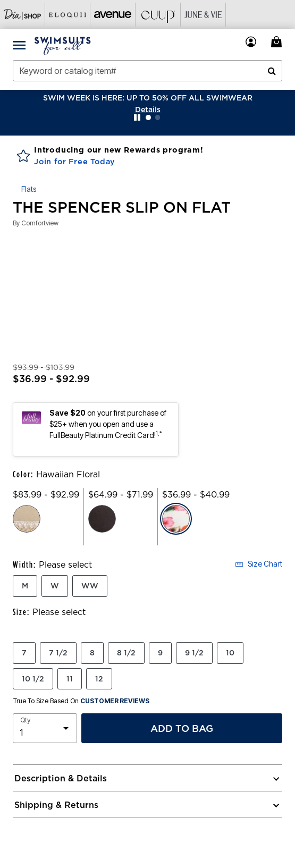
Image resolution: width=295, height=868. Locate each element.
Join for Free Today (75, 162)
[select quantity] (45, 728)
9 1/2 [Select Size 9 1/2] (194, 653)
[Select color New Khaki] (27, 519)
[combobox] (147, 71)
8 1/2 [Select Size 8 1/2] (126, 653)
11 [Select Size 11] (70, 679)
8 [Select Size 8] (92, 653)
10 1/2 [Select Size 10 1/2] (33, 679)
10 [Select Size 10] (230, 653)
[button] (148, 109)
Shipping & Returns (56, 805)
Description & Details (61, 778)
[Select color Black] (102, 519)
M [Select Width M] (25, 586)
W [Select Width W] (55, 586)
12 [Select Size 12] (99, 679)
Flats (29, 189)
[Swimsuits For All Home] (63, 45)
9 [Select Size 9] (160, 653)
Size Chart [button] (259, 564)
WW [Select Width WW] (90, 586)
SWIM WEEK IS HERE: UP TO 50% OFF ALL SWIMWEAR (148, 98)
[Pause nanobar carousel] (137, 117)
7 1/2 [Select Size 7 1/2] (58, 653)
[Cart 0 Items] (278, 42)
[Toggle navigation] (19, 45)
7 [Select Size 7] (24, 653)
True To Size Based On (81, 701)
